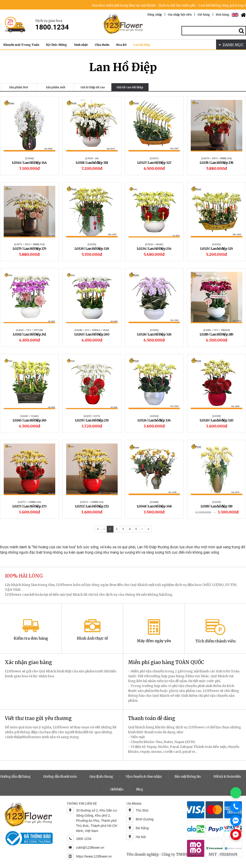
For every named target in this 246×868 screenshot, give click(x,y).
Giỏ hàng (204, 15)
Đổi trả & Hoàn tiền (227, 776)
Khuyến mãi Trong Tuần (21, 45)
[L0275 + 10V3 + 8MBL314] (29, 244)
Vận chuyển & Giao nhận (144, 776)
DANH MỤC (231, 45)
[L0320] (217, 416)
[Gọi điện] (236, 807)
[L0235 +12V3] (92, 416)
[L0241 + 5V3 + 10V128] (29, 330)
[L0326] (154, 330)
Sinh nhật (81, 45)
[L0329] (92, 244)
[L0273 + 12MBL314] (29, 502)
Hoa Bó (121, 45)
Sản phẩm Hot (19, 87)
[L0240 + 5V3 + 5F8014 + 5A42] (92, 330)
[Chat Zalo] (236, 821)
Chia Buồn (102, 45)
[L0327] (154, 158)
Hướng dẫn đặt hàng (15, 776)
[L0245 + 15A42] (29, 416)
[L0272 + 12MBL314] (92, 502)
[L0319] (217, 502)
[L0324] (154, 416)
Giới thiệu (117, 789)
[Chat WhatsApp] (236, 793)
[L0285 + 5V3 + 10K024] (217, 330)
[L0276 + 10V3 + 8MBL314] (217, 158)
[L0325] (217, 244)
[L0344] (29, 158)
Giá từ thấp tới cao (93, 87)
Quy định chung (101, 776)
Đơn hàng (223, 15)
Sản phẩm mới (56, 87)
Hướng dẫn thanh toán (60, 776)
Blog (139, 789)
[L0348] (154, 502)
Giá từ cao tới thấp (130, 87)
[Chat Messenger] (236, 835)
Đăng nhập (155, 15)
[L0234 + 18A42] (154, 244)
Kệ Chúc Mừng (57, 45)
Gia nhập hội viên (180, 15)
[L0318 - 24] (92, 158)
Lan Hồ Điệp (142, 45)
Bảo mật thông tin (188, 776)
